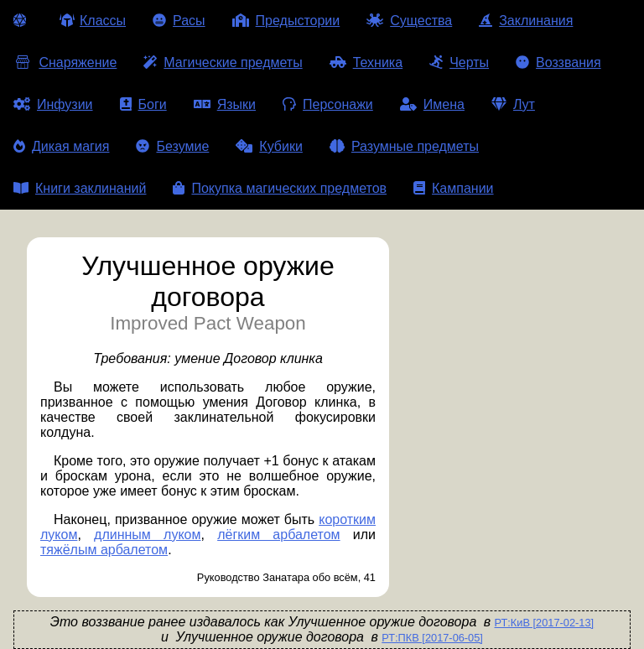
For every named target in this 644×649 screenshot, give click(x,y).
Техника (366, 62)
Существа (409, 21)
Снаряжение (65, 62)
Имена (432, 104)
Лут (513, 104)
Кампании (454, 188)
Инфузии (53, 104)
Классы (93, 21)
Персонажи (328, 104)
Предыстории (286, 21)
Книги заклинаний (80, 188)
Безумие (172, 146)
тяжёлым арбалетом (104, 550)
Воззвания (558, 62)
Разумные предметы (404, 146)
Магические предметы (223, 62)
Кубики (269, 146)
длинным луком (147, 535)
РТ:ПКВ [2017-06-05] (432, 638)
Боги (143, 104)
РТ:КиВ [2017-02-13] (545, 623)
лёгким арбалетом (278, 535)
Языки (225, 104)
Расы (179, 21)
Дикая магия (61, 146)
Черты (459, 62)
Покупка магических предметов (280, 188)
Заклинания (526, 21)
